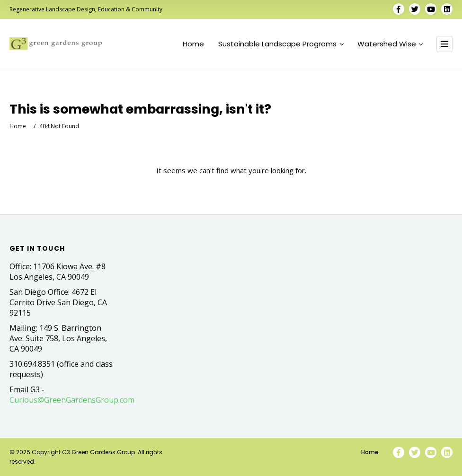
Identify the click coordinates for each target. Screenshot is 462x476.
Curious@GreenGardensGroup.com (72, 400)
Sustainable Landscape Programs (281, 44)
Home (193, 44)
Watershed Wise (390, 44)
